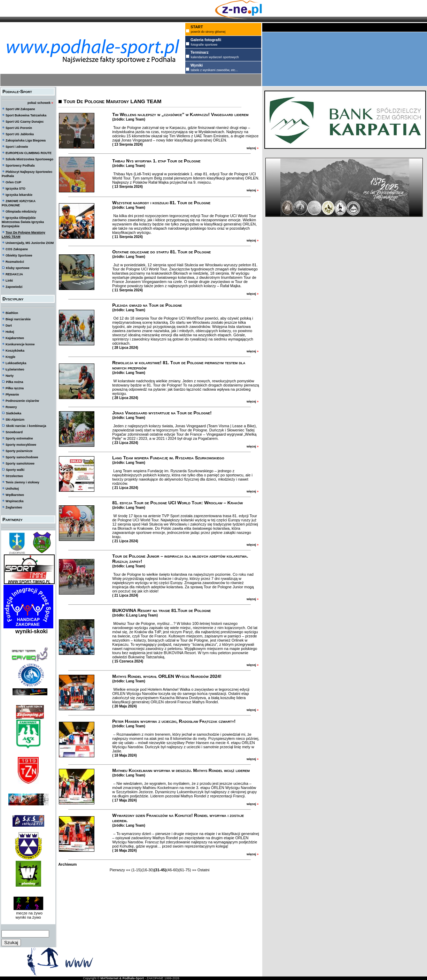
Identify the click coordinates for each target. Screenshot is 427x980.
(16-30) (147, 870)
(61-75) (185, 870)
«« (128, 870)
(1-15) (136, 870)
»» (194, 870)
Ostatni (204, 870)
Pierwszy (117, 870)
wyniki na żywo (28, 917)
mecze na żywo (28, 913)
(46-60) (172, 870)
